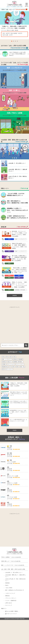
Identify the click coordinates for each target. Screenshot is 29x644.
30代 (9, 239)
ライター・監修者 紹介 (11, 600)
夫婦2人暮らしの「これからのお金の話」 (11, 561)
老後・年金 (22, 367)
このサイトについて (10, 593)
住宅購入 (4, 364)
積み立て (10, 362)
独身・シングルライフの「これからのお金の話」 (13, 565)
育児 (3, 369)
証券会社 (15, 359)
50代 (9, 251)
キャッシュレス (11, 364)
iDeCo (7, 585)
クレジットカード (20, 364)
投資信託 (4, 362)
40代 (9, 263)
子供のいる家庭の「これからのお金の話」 (11, 557)
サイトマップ (9, 605)
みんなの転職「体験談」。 (13, 611)
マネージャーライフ (12, 614)
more (15, 295)
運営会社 (8, 596)
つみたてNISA (9, 588)
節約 (17, 367)
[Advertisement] (14, 323)
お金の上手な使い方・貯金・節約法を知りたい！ (16, 580)
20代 (9, 275)
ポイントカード (9, 369)
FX (10, 367)
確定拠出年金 (5, 367)
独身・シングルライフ (21, 239)
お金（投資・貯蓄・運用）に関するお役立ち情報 (13, 569)
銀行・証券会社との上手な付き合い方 (15, 590)
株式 (14, 367)
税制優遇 (21, 359)
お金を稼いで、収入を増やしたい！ (17, 163)
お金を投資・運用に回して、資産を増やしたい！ (16, 576)
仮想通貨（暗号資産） (21, 290)
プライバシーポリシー (11, 598)
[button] (12, 41)
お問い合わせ (9, 603)
